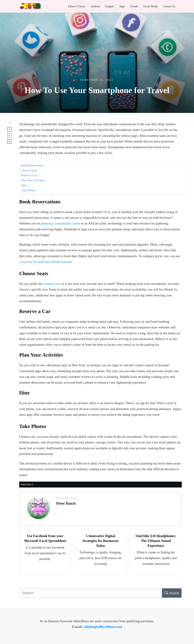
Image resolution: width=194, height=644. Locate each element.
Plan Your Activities (33, 180)
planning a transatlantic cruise (60, 223)
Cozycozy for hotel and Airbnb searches (45, 262)
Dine (24, 185)
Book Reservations (33, 165)
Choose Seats (29, 170)
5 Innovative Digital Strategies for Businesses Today (100, 541)
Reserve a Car (29, 175)
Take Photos (28, 190)
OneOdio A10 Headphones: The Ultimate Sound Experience (156, 541)
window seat (52, 284)
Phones (27, 485)
